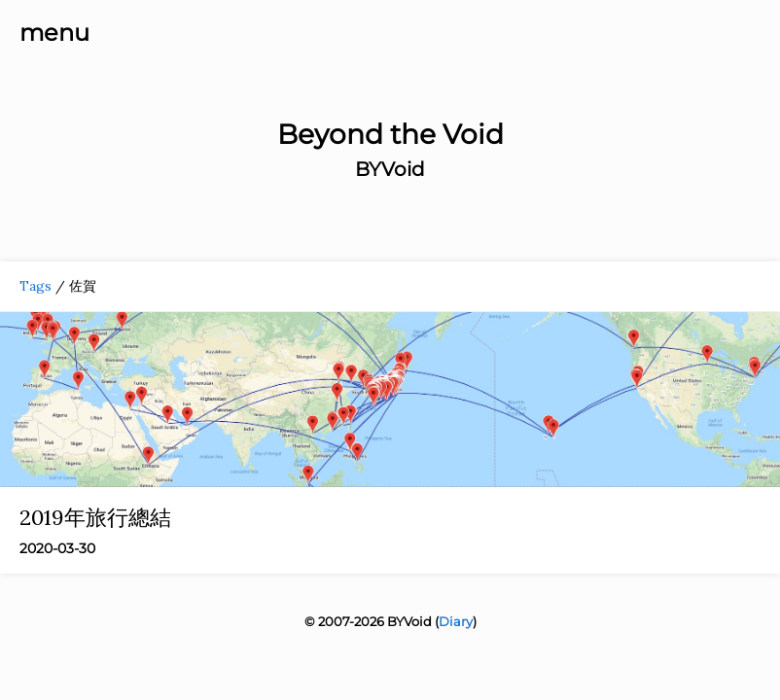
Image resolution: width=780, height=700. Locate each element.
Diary (456, 621)
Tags (35, 286)
